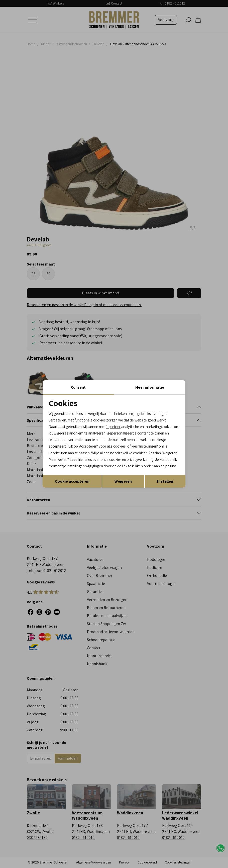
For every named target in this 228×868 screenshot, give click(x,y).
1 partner (118, 423)
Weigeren (123, 486)
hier (168, 457)
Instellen (165, 486)
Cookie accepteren (72, 486)
